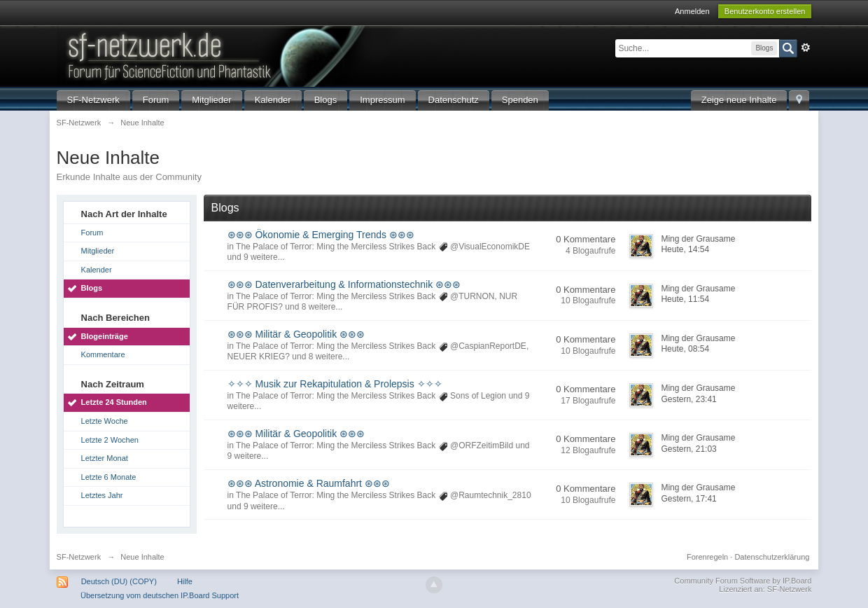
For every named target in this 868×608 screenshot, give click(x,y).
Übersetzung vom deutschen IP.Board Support (160, 595)
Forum (156, 100)
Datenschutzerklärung (772, 557)
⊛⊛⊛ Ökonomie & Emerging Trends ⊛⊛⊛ (321, 235)
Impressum (382, 100)
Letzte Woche (105, 421)
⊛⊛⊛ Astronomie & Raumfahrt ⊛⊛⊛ (309, 483)
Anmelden (692, 11)
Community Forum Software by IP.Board (743, 581)
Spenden (520, 100)
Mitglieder (211, 100)
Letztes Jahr (102, 495)
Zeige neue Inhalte (739, 100)
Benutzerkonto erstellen (765, 11)
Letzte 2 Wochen (110, 440)
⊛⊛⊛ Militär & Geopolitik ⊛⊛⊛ (296, 334)
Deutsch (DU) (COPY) (119, 581)
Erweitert (806, 48)
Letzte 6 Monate (109, 477)
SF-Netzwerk (93, 100)
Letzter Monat (105, 458)
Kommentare (103, 354)
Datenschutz (454, 100)
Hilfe (185, 581)
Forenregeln (707, 557)
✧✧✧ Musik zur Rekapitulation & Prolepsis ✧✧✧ (335, 384)
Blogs (326, 100)
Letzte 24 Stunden (114, 402)
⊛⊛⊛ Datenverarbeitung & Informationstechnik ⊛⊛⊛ (344, 284)
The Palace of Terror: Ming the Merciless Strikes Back (336, 247)
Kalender (273, 100)
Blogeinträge (105, 336)
